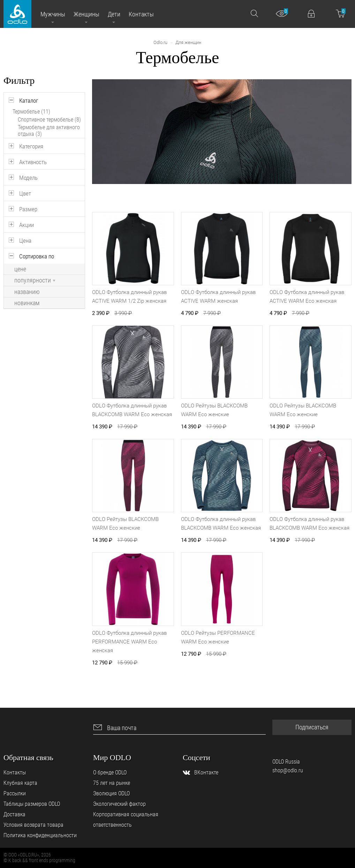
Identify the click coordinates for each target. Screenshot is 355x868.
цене (20, 269)
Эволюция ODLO (111, 793)
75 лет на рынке (112, 783)
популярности (35, 280)
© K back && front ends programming (39, 860)
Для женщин (188, 42)
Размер (28, 209)
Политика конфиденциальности (40, 835)
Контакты (15, 773)
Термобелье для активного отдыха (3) (49, 131)
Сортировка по (37, 256)
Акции (27, 225)
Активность (33, 162)
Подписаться (312, 727)
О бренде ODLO (110, 773)
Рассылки (15, 793)
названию (27, 292)
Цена (25, 241)
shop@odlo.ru (288, 770)
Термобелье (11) (31, 112)
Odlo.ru (160, 42)
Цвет (25, 193)
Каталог (29, 101)
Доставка (14, 814)
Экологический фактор (119, 804)
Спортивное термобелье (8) (49, 120)
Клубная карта (20, 783)
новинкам (27, 303)
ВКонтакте (206, 773)
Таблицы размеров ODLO (32, 804)
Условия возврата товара (33, 825)
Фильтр (19, 80)
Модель (28, 178)
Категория (31, 146)
